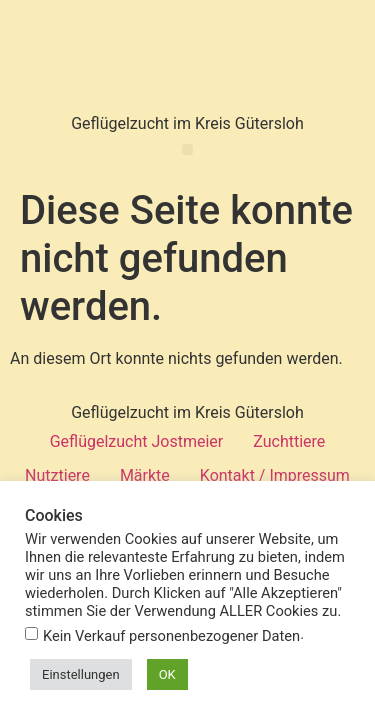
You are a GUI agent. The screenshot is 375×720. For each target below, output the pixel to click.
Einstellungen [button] (81, 674)
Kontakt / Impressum (275, 475)
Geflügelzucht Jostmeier (137, 441)
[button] (187, 149)
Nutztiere (57, 475)
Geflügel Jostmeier (187, 63)
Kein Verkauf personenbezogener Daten (171, 636)
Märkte (145, 475)
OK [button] (167, 674)
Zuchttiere (289, 441)
